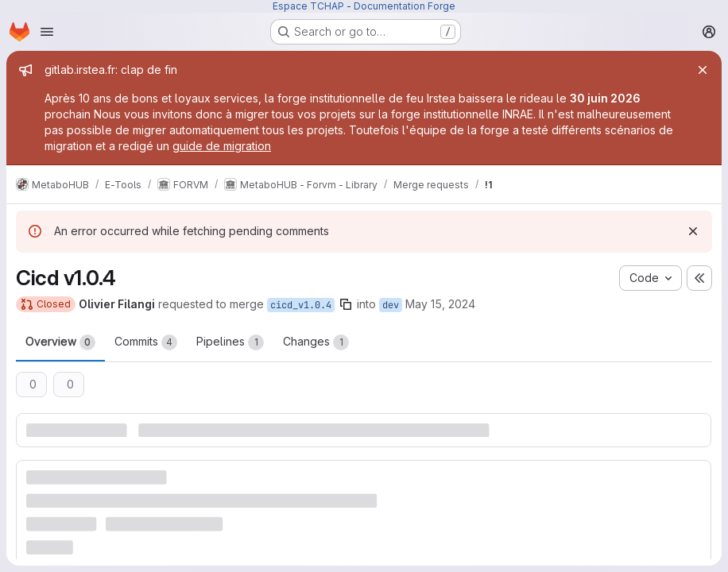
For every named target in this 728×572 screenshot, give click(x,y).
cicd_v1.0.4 (301, 305)
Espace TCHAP (308, 6)
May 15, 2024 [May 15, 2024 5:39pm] (440, 304)
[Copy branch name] (346, 304)
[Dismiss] (693, 231)
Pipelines (230, 342)
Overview (60, 342)
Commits (146, 342)
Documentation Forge (405, 6)
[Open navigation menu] (47, 32)
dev (391, 305)
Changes (316, 342)
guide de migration (222, 146)
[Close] (703, 70)
